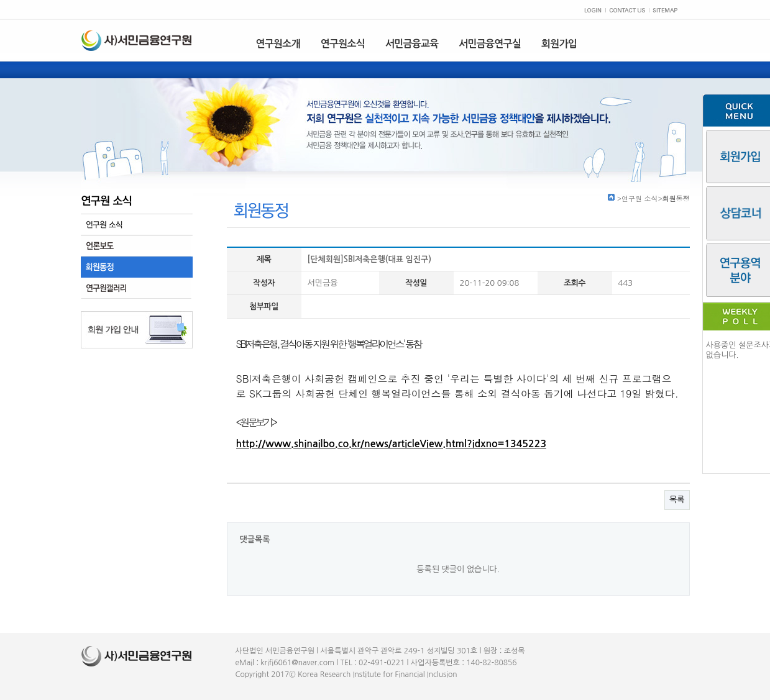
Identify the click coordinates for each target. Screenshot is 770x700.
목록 (677, 500)
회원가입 (559, 44)
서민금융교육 (412, 44)
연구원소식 (343, 44)
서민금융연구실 (490, 44)
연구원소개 (278, 44)
